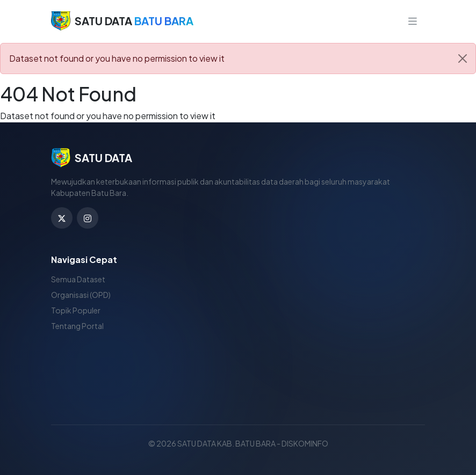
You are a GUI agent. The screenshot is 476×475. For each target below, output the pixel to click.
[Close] (463, 59)
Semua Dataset (78, 279)
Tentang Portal (77, 326)
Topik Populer (76, 310)
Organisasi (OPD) (81, 295)
